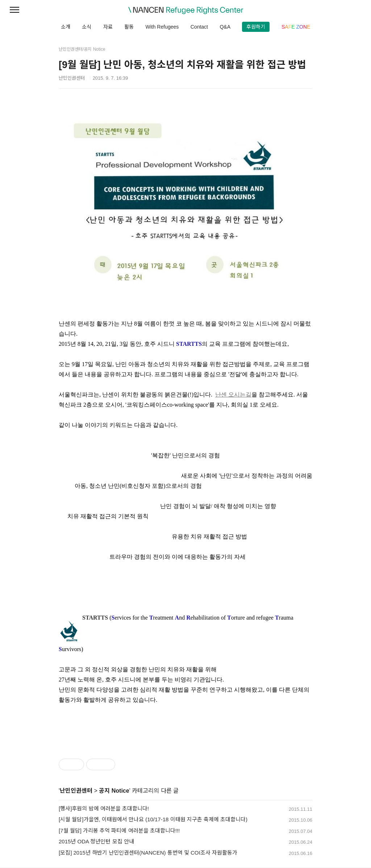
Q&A (225, 27)
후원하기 (256, 27)
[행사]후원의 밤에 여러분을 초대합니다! (104, 808)
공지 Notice (114, 791)
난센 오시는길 (233, 395)
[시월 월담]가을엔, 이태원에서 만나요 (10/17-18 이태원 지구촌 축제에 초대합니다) (153, 819)
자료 (108, 27)
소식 (87, 27)
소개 (66, 27)
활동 (129, 27)
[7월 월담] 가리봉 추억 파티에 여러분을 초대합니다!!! (119, 831)
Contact (199, 27)
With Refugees (162, 27)
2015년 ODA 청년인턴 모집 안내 (96, 841)
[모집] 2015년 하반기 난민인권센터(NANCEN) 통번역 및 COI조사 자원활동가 (148, 853)
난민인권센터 (76, 791)
